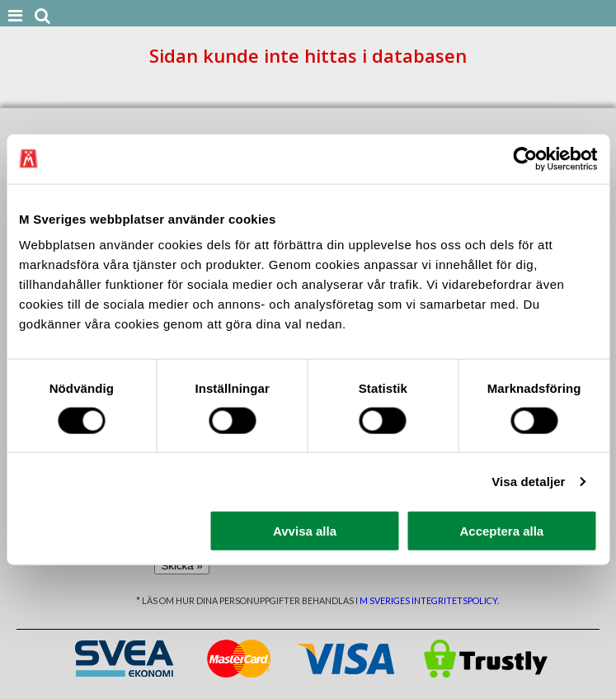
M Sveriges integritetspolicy (428, 600)
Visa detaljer (528, 481)
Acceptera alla (501, 531)
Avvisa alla (305, 531)
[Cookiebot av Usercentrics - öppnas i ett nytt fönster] (525, 158)
